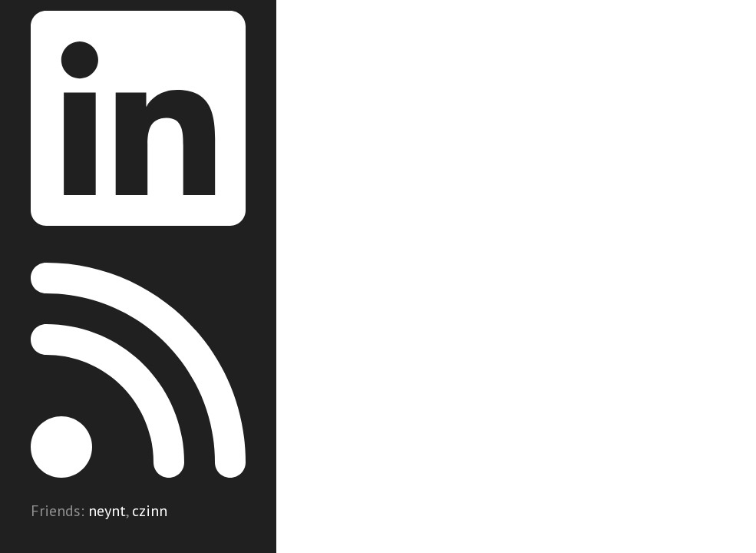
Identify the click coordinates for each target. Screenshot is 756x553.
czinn (150, 511)
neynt (107, 511)
